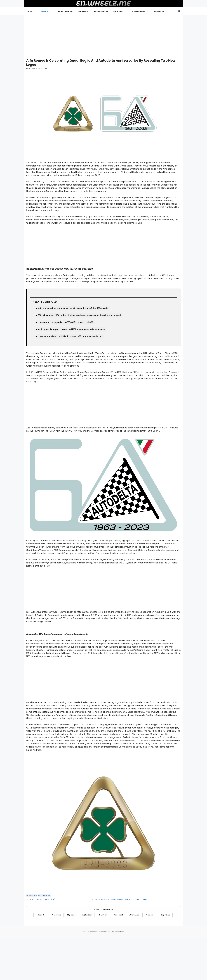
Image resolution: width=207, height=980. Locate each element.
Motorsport (121, 11)
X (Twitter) (87, 915)
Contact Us (159, 11)
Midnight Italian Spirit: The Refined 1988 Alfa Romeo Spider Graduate (71, 329)
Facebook (119, 915)
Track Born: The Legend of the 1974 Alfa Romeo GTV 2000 (66, 322)
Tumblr (150, 915)
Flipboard (72, 915)
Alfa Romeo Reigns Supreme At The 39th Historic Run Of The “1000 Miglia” (74, 308)
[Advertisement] (103, 36)
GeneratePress (117, 932)
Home (33, 11)
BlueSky (103, 915)
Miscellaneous (141, 11)
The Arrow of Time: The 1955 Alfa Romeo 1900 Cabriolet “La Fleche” (70, 336)
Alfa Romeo (45, 895)
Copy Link (165, 915)
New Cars (48, 11)
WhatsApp (134, 915)
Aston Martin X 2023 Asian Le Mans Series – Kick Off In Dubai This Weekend (120, 899)
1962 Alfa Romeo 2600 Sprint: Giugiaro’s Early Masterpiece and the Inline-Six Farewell (79, 315)
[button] (179, 11)
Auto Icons (83, 11)
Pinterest (56, 915)
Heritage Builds (101, 11)
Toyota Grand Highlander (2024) (42, 899)
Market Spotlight (65, 11)
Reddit (41, 915)
